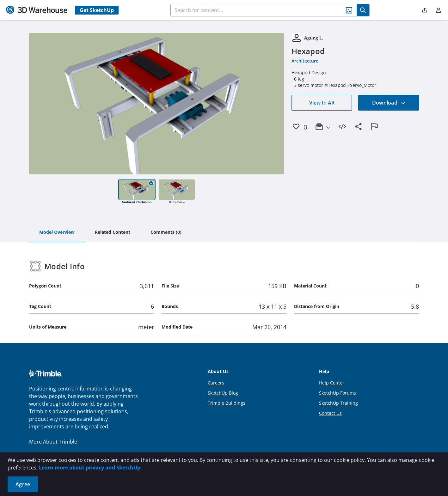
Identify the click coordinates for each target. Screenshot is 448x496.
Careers (216, 383)
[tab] (57, 233)
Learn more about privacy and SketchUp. (90, 468)
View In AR (322, 103)
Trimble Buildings (227, 403)
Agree (23, 484)
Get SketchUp (97, 10)
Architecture (305, 61)
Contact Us (330, 413)
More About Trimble (53, 442)
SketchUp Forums (338, 393)
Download (389, 103)
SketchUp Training (338, 403)
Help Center (332, 383)
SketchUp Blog (223, 393)
